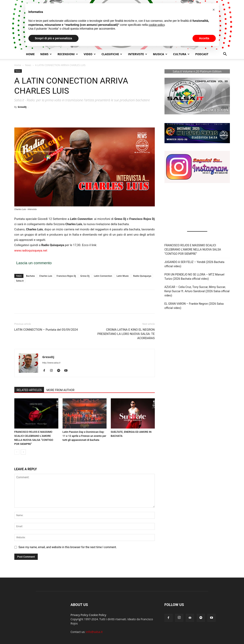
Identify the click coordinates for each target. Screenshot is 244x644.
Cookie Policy (98, 615)
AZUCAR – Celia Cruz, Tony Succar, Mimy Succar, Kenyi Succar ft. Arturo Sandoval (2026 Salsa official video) (197, 291)
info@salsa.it (94, 632)
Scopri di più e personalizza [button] (53, 38)
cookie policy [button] (157, 25)
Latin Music (123, 276)
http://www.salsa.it (51, 363)
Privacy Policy (79, 615)
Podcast (202, 54)
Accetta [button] (204, 38)
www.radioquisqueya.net (31, 251)
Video (90, 54)
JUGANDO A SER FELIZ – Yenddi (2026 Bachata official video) (194, 264)
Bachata (30, 276)
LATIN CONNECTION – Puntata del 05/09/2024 (46, 330)
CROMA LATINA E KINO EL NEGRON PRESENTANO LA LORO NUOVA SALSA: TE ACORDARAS (126, 334)
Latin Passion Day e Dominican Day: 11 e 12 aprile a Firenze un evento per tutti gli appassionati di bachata (84, 436)
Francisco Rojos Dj (66, 276)
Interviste (138, 54)
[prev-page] (17, 452)
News (28, 65)
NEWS (46, 54)
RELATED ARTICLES (29, 390)
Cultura (181, 54)
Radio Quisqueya (142, 276)
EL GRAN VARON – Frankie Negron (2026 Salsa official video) (194, 306)
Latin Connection (103, 276)
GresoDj (22, 107)
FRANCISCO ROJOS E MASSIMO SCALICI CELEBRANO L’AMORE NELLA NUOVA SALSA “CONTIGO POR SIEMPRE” (193, 250)
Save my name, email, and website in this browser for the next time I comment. (68, 547)
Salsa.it (20, 281)
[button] (225, 54)
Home (30, 54)
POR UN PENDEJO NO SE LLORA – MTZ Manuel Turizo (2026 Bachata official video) (194, 277)
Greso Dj (85, 276)
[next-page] (23, 452)
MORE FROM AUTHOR (60, 390)
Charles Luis (46, 276)
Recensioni (68, 54)
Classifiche (112, 54)
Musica (160, 54)
